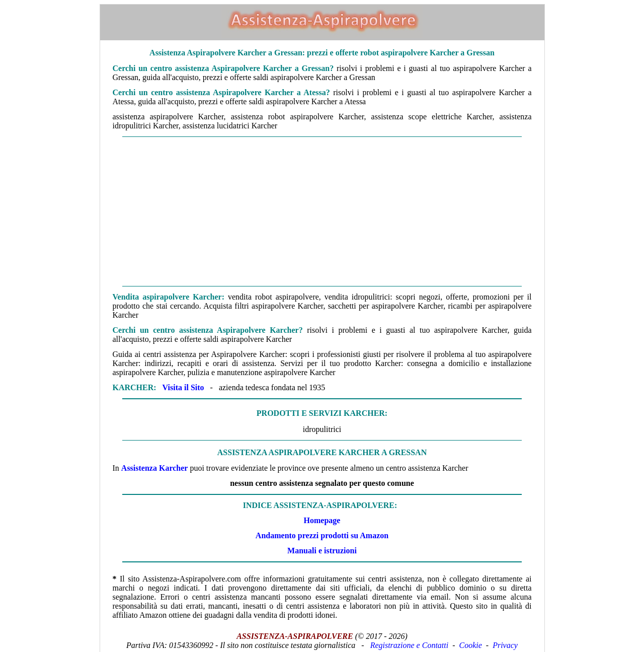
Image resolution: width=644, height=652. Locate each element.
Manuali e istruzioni (322, 551)
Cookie (471, 645)
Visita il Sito (183, 387)
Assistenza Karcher (155, 468)
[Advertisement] (322, 211)
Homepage (322, 520)
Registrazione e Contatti (410, 645)
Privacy (505, 645)
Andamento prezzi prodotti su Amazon (322, 535)
